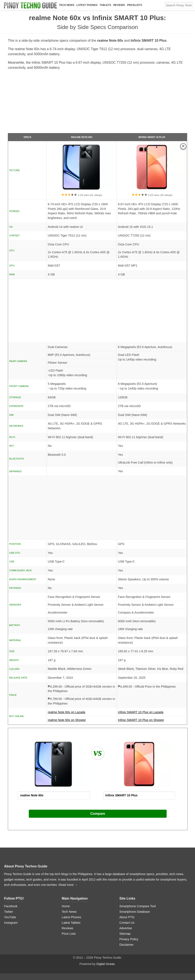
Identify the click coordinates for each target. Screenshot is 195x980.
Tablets (105, 5)
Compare (98, 814)
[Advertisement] (97, 103)
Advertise (126, 928)
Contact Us (127, 923)
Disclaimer (127, 945)
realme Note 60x (82, 137)
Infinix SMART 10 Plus (152, 137)
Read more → (68, 885)
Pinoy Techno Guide (31, 866)
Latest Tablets (71, 923)
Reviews (119, 5)
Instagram (11, 923)
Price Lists (69, 934)
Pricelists (135, 5)
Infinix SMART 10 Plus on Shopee (141, 720)
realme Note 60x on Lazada (82, 713)
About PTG (127, 917)
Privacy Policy (129, 939)
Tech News (67, 5)
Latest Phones (87, 5)
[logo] (30, 5)
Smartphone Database (135, 912)
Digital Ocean (105, 964)
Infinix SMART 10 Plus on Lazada (152, 713)
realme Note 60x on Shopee (67, 720)
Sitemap (125, 934)
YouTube (10, 917)
